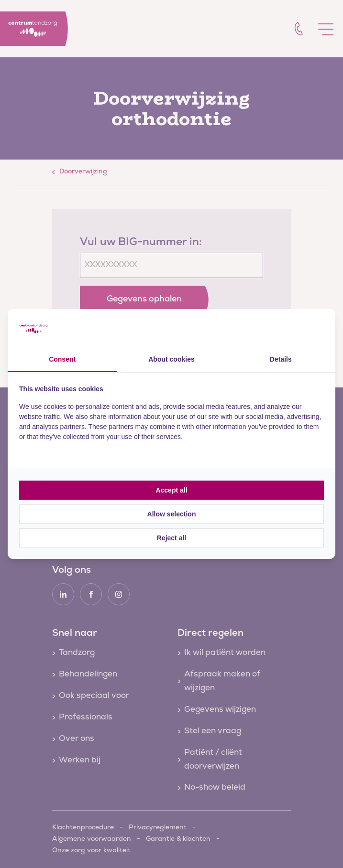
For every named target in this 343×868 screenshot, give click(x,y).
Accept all (171, 490)
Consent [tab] (62, 359)
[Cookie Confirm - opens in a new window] (288, 328)
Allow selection (172, 514)
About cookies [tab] (171, 359)
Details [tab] (281, 359)
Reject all (171, 538)
